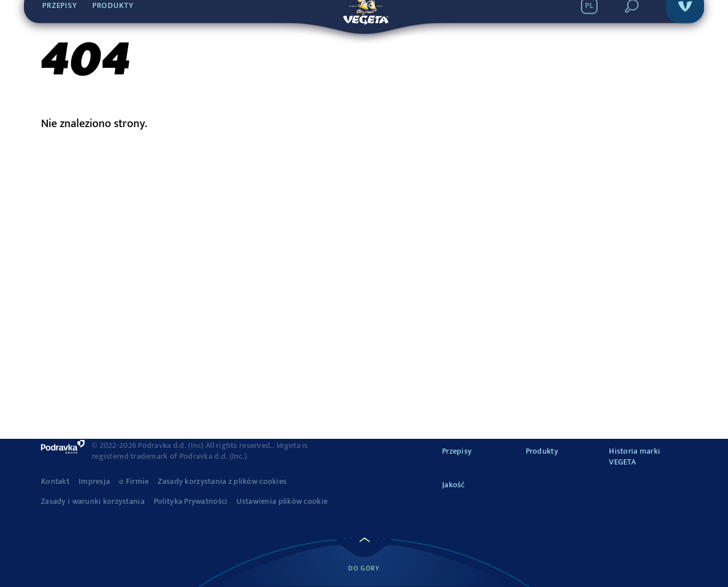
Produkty (542, 451)
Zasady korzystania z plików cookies (222, 482)
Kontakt (55, 482)
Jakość (453, 485)
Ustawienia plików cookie (282, 502)
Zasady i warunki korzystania (93, 502)
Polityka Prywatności (191, 502)
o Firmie (134, 482)
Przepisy (457, 451)
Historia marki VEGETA (635, 457)
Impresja (94, 482)
